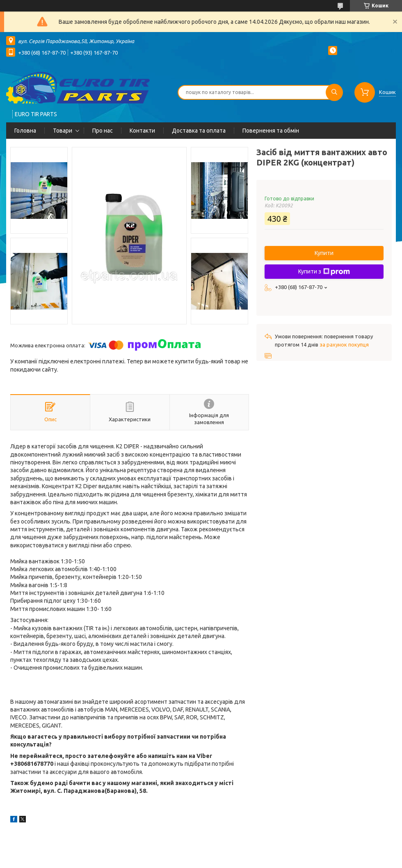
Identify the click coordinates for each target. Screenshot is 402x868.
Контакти (142, 131)
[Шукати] (334, 92)
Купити (324, 253)
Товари (63, 131)
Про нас (103, 131)
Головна (25, 131)
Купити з (324, 272)
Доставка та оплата (199, 131)
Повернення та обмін (271, 131)
